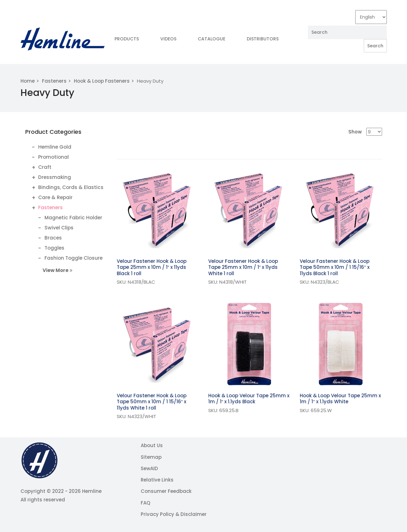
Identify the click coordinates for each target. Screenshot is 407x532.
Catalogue (212, 39)
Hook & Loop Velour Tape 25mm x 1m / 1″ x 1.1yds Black (249, 399)
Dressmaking (55, 177)
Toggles (54, 248)
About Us (152, 445)
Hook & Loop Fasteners (102, 81)
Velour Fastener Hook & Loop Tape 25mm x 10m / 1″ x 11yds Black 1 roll (152, 267)
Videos (168, 39)
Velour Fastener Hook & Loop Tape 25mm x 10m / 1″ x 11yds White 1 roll (243, 267)
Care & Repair (55, 197)
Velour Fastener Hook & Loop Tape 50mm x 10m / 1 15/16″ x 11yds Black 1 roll (335, 267)
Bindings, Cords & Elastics (71, 187)
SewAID (149, 468)
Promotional (53, 157)
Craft (45, 167)
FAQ (145, 503)
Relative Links (157, 480)
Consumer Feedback (166, 491)
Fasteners (54, 81)
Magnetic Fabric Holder (73, 218)
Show (355, 132)
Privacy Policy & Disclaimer (174, 514)
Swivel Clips (59, 228)
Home (28, 81)
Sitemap (151, 457)
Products (127, 39)
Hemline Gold (55, 147)
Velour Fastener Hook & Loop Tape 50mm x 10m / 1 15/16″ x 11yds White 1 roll (152, 402)
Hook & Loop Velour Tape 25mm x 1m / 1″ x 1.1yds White (340, 399)
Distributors (263, 39)
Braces (53, 238)
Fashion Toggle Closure (74, 258)
